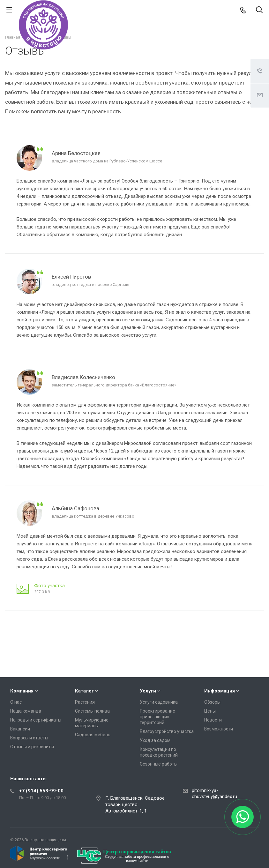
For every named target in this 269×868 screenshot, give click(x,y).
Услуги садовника (159, 702)
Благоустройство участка (167, 731)
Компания (22, 691)
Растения (85, 702)
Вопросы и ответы (29, 738)
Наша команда (26, 711)
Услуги (148, 691)
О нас (16, 702)
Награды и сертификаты (36, 720)
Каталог (84, 691)
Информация (220, 691)
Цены (210, 711)
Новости (213, 720)
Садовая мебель (93, 735)
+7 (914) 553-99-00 (41, 791)
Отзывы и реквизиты (32, 747)
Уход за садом (155, 740)
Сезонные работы (159, 764)
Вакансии (20, 729)
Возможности (219, 729)
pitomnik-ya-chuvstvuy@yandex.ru (214, 793)
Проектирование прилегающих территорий (157, 717)
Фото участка (49, 586)
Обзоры (212, 702)
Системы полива (92, 711)
